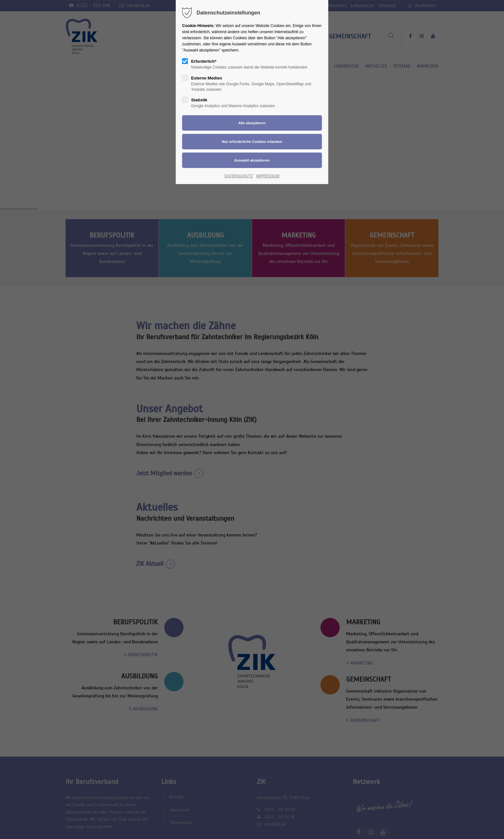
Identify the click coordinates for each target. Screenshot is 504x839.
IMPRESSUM (268, 176)
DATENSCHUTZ (239, 176)
